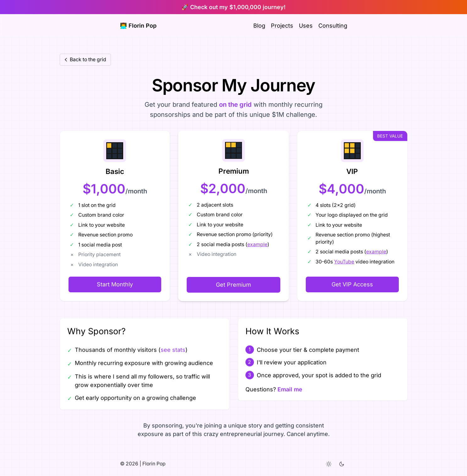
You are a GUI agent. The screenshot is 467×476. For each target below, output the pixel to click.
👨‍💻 (138, 26)
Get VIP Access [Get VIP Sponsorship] (352, 284)
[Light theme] (329, 466)
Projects (282, 26)
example (257, 244)
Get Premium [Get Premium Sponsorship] (233, 285)
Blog (259, 26)
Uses (306, 26)
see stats (173, 350)
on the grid (235, 104)
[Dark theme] (342, 466)
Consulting (333, 26)
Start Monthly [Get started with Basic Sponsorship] (115, 284)
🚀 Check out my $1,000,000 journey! (233, 7)
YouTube (344, 262)
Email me (290, 389)
